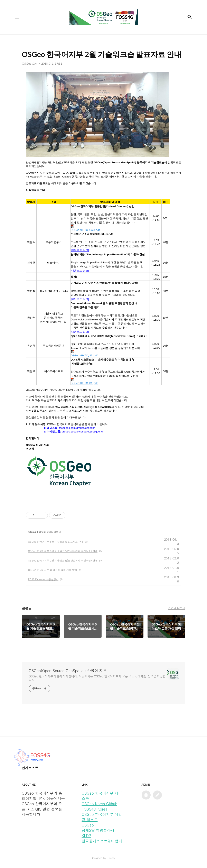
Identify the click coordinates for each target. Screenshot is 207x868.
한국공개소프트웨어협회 (102, 841)
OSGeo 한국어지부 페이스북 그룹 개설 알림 (53, 570)
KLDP (86, 836)
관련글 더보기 (176, 608)
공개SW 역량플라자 (98, 830)
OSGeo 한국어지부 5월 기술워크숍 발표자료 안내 (56, 542)
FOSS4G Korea (95, 809)
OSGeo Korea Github (100, 804)
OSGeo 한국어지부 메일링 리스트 (102, 817)
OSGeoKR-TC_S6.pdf (84, 381)
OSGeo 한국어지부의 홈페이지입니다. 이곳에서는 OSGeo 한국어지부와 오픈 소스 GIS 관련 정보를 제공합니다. (97, 678)
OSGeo (88, 825)
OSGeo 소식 (35, 532)
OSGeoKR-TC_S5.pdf (84, 354)
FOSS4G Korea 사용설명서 (43, 579)
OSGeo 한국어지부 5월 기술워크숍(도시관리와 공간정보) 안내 (63, 551)
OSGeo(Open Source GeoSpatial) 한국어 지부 (68, 671)
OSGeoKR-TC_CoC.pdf (85, 228)
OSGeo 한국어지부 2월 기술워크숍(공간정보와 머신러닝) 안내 (63, 560)
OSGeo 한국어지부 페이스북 (102, 796)
